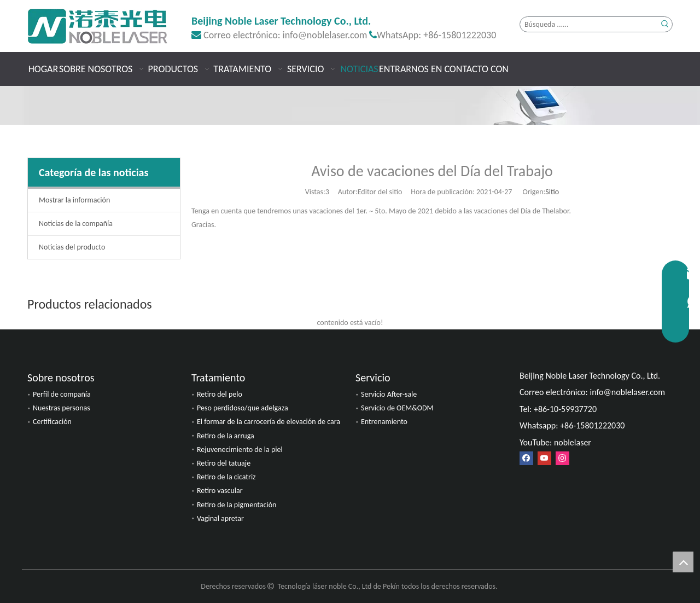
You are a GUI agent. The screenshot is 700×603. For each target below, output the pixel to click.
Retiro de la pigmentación (237, 505)
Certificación (52, 422)
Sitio (552, 192)
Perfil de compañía (62, 394)
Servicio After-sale (389, 394)
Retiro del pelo (220, 394)
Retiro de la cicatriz (226, 477)
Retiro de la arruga (226, 436)
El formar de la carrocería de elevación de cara (269, 422)
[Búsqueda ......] (589, 24)
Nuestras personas (62, 408)
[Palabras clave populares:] (665, 24)
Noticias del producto (72, 247)
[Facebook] (526, 458)
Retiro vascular (220, 491)
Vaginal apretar (220, 518)
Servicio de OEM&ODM (397, 408)
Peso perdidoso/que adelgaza (243, 408)
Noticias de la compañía (76, 224)
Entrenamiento (384, 422)
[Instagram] (562, 458)
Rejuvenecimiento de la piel (240, 450)
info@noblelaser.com (325, 35)
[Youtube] (544, 458)
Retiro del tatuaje (224, 463)
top (683, 562)
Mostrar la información (74, 200)
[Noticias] (350, 105)
